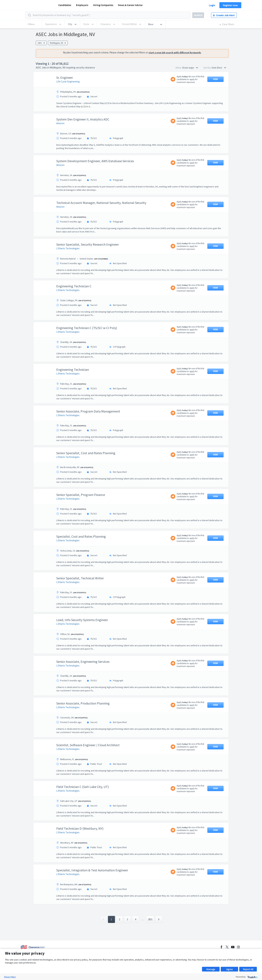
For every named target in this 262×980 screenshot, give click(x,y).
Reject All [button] (248, 969)
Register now (230, 5)
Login (212, 5)
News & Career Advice (130, 5)
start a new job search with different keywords (175, 52)
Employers (82, 5)
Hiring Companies (103, 5)
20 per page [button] (190, 68)
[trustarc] (252, 977)
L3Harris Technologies (68, 248)
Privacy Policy (10, 977)
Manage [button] (211, 969)
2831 (150, 919)
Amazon (60, 123)
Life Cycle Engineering (68, 82)
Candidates (65, 5)
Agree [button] (230, 969)
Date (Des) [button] (219, 68)
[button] (72, 24)
